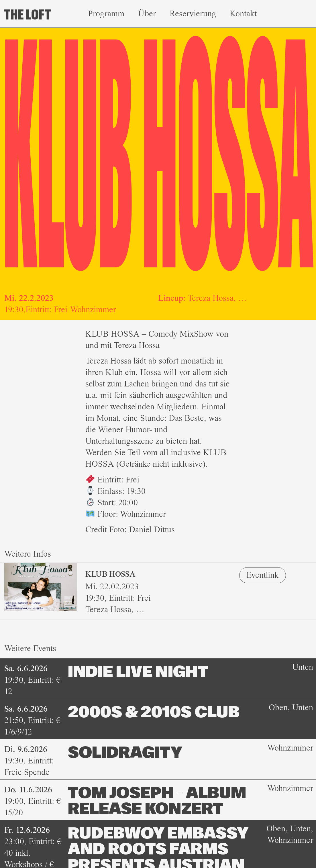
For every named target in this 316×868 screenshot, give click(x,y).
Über (147, 14)
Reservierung (193, 14)
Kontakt (243, 14)
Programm (106, 14)
